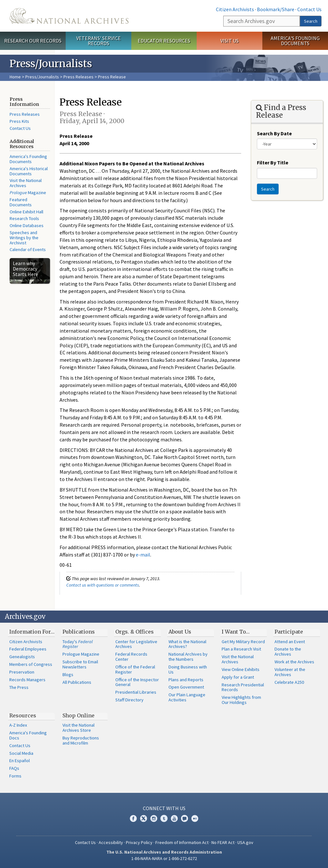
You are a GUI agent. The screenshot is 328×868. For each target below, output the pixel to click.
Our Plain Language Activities (187, 697)
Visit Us (230, 41)
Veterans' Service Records (98, 41)
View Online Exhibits (241, 669)
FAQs (14, 768)
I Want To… (236, 632)
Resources (23, 715)
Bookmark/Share (276, 9)
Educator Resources (164, 41)
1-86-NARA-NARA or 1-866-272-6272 (164, 858)
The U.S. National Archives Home (69, 16)
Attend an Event (290, 642)
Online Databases (27, 225)
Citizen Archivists (235, 9)
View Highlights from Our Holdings (241, 700)
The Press (19, 687)
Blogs (68, 675)
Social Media (21, 753)
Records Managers (27, 680)
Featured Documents (21, 202)
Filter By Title (273, 162)
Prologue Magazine (81, 654)
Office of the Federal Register (135, 669)
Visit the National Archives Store (78, 728)
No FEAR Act (223, 842)
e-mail (143, 555)
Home (15, 77)
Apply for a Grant (238, 677)
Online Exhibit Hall (26, 212)
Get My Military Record (243, 642)
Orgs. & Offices (135, 632)
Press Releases (78, 77)
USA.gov (245, 842)
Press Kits (19, 121)
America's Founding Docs (28, 735)
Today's (78, 644)
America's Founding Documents (295, 41)
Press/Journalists (42, 77)
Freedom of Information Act (182, 842)
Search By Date (274, 133)
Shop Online (78, 715)
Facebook (133, 818)
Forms (15, 776)
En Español (20, 761)
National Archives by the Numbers (188, 657)
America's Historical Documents (29, 171)
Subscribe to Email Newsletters (80, 664)
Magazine (28, 193)
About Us (180, 632)
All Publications (77, 682)
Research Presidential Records (243, 687)
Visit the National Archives (26, 183)
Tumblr (164, 818)
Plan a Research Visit (241, 649)
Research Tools (24, 218)
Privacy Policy (139, 842)
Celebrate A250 (289, 682)
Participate (289, 632)
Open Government (186, 687)
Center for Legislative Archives (136, 644)
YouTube (174, 818)
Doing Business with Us (188, 669)
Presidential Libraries (136, 692)
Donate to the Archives (288, 651)
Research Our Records (33, 41)
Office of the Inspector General (137, 682)
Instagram (154, 818)
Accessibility (111, 842)
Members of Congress (31, 664)
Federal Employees (28, 649)
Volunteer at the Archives (290, 672)
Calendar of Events (28, 249)
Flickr (195, 818)
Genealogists (22, 657)
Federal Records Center (131, 657)
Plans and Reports (186, 680)
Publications (79, 632)
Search (311, 21)
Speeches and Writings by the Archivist (24, 238)
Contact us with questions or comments (103, 585)
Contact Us (309, 9)
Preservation (22, 672)
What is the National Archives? (187, 644)
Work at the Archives (294, 662)
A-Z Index (18, 725)
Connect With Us (164, 808)
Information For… (32, 632)
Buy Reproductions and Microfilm (81, 740)
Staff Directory (129, 700)
